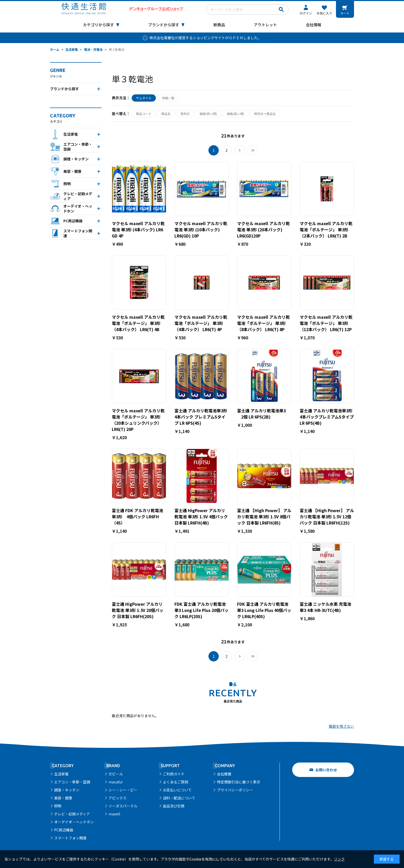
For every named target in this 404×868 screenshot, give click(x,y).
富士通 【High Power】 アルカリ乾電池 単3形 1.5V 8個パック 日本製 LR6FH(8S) (264, 517)
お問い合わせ (326, 770)
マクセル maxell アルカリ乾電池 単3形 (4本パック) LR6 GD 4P (138, 230)
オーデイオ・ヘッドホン (74, 822)
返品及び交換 (174, 806)
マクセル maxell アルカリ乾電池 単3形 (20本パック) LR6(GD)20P (263, 230)
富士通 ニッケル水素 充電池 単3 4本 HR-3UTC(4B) (325, 607)
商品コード (144, 114)
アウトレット (265, 25)
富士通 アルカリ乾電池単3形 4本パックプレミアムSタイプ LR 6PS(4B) (327, 417)
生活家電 (61, 774)
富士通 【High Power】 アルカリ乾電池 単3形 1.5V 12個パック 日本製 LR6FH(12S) (327, 517)
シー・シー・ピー (123, 790)
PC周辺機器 (64, 830)
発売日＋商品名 (265, 114)
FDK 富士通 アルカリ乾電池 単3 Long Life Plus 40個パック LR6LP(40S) (264, 610)
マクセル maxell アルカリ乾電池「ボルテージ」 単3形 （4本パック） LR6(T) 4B (138, 323)
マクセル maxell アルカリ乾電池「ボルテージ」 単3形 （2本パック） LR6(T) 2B (326, 230)
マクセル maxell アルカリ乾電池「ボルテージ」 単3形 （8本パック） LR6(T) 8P (263, 323)
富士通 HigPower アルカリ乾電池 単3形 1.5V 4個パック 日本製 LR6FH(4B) (201, 517)
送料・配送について (179, 798)
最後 (252, 150)
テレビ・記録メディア (72, 814)
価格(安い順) (208, 114)
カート (345, 13)
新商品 (219, 25)
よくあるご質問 (175, 782)
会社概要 (224, 774)
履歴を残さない (341, 726)
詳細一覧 (168, 98)
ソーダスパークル (123, 806)
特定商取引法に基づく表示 (239, 782)
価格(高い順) (235, 114)
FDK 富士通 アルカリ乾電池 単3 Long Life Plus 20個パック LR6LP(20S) (201, 610)
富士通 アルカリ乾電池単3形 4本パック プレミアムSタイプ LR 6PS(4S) (201, 417)
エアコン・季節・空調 (72, 782)
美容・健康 (63, 798)
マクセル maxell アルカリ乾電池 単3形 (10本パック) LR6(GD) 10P (201, 230)
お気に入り (324, 13)
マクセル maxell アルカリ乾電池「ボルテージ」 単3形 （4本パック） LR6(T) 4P (201, 323)
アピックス (117, 798)
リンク (339, 859)
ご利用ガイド (174, 774)
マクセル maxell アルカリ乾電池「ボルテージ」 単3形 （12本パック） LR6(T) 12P (326, 323)
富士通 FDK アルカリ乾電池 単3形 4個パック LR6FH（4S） (140, 517)
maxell (114, 814)
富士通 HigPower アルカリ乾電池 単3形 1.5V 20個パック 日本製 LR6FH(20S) (138, 610)
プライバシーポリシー (235, 790)
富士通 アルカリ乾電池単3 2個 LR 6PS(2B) (261, 414)
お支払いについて (177, 790)
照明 (58, 806)
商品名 (166, 114)
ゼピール (116, 774)
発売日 (185, 114)
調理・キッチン (67, 790)
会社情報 (314, 25)
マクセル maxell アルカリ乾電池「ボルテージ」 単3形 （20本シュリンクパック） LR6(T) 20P (138, 420)
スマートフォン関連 (70, 838)
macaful (115, 782)
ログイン (306, 13)
